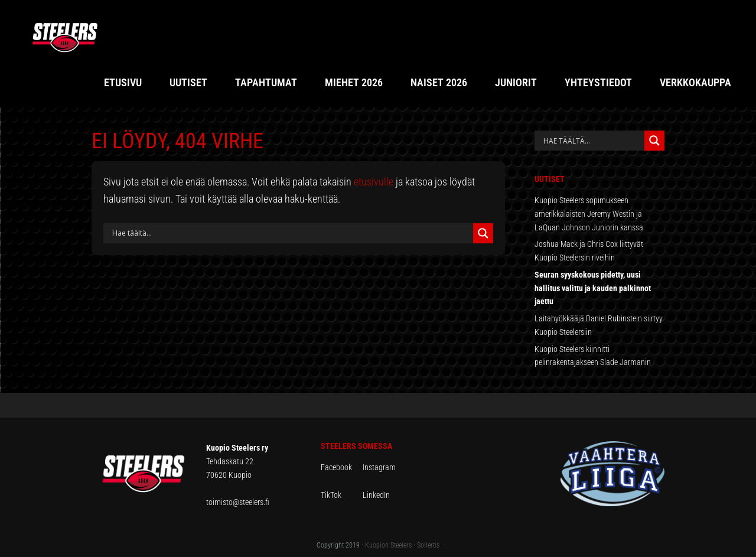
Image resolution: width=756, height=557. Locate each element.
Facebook (342, 467)
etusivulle (374, 182)
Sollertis (428, 545)
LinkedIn (376, 495)
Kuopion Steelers (388, 545)
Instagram (379, 467)
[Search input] (291, 233)
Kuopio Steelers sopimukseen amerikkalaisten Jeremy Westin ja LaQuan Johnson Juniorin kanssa (589, 214)
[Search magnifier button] (483, 233)
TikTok (341, 495)
